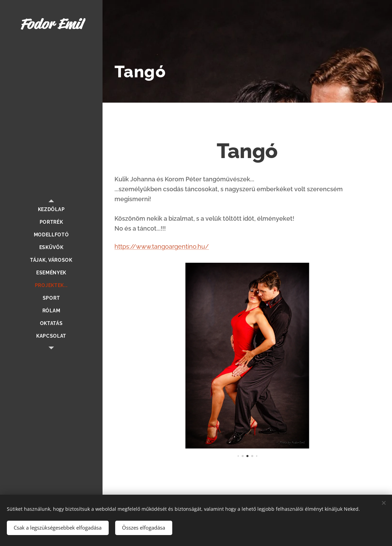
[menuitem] (51, 210)
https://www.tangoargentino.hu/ (162, 246)
